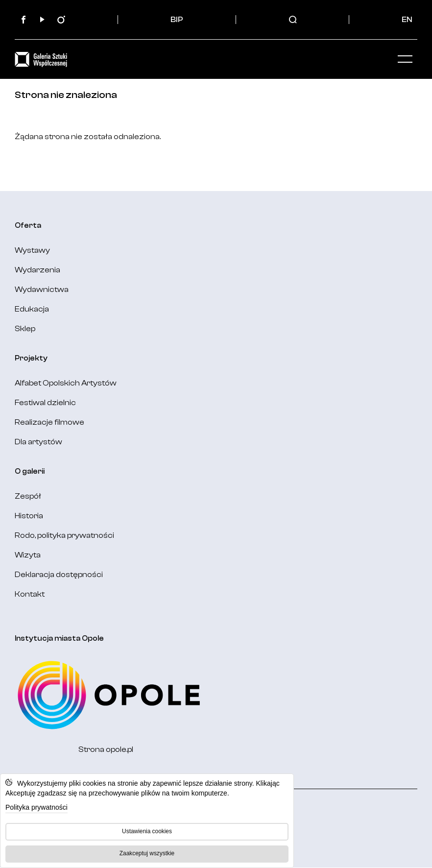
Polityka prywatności (36, 807)
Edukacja (32, 309)
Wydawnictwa (42, 289)
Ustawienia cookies (147, 831)
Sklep (25, 329)
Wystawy (32, 250)
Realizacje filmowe (49, 422)
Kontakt (30, 594)
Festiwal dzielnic (45, 403)
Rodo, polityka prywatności (64, 535)
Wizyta (28, 555)
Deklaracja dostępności (59, 575)
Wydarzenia (37, 270)
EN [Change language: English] (407, 20)
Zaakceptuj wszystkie (147, 853)
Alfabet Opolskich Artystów (66, 383)
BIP (177, 20)
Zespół (28, 496)
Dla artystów (38, 442)
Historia (29, 516)
